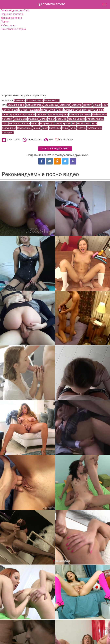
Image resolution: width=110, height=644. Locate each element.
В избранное (66, 140)
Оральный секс (77, 119)
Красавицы (29, 114)
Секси (94, 123)
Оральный (62, 119)
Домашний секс (84, 110)
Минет (51, 119)
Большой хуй (51, 105)
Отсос (5, 123)
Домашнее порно (11, 18)
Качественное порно (13, 29)
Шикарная (8, 133)
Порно (5, 22)
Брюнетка (65, 105)
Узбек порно (8, 25)
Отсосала (14, 123)
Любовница (21, 119)
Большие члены (35, 105)
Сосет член (55, 128)
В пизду (97, 105)
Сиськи (37, 128)
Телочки (82, 128)
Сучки (73, 128)
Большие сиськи (16, 105)
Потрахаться (47, 123)
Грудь (44, 110)
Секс (87, 123)
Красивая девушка (58, 114)
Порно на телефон (12, 14)
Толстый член (95, 128)
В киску (87, 105)
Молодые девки (34, 100)
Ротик (80, 123)
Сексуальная (9, 128)
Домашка (69, 110)
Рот (74, 123)
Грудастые (34, 110)
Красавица (16, 114)
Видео (15, 110)
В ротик (6, 110)
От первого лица (95, 119)
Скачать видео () (54, 149)
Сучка (65, 128)
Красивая (41, 114)
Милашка (33, 119)
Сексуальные (24, 128)
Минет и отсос (52, 100)
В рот (105, 105)
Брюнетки (19, 100)
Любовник (8, 119)
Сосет (45, 128)
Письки (35, 123)
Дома (60, 110)
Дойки (52, 110)
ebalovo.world (53, 4)
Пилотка (25, 123)
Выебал (23, 110)
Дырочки (99, 110)
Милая (43, 119)
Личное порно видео (80, 114)
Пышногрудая (63, 123)
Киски (5, 114)
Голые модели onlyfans (15, 11)
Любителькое (99, 114)
